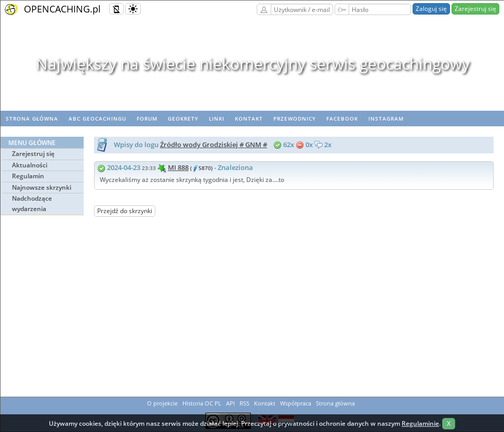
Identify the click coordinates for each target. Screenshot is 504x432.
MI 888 (178, 167)
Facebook (342, 119)
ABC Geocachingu (97, 119)
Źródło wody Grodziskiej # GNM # (214, 145)
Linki (217, 119)
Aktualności (30, 165)
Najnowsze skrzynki (42, 187)
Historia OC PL (202, 403)
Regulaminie (420, 423)
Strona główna (32, 119)
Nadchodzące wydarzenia (32, 204)
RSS (244, 403)
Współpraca (296, 403)
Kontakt (249, 119)
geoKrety (183, 119)
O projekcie (162, 403)
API (230, 403)
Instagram (386, 119)
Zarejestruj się (475, 9)
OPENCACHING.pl (62, 9)
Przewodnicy (295, 119)
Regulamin (28, 176)
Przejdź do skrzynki (125, 211)
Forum (147, 119)
